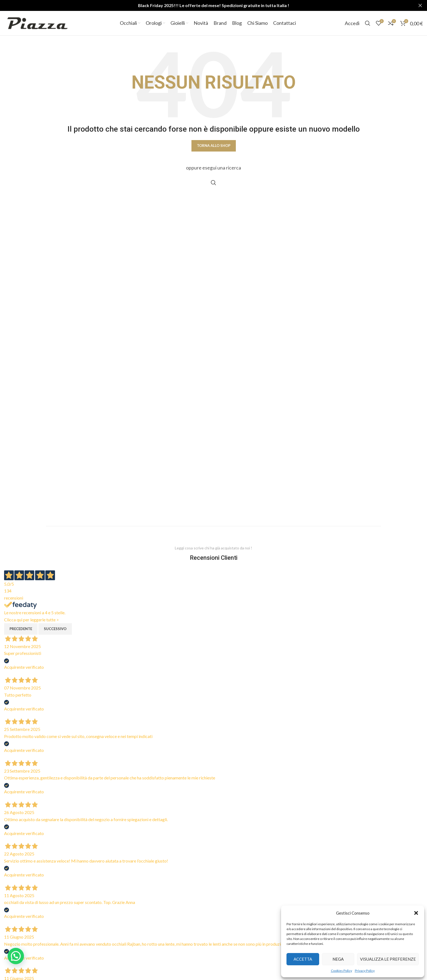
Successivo (55, 629)
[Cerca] (368, 23)
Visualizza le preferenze (388, 959)
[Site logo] (37, 22)
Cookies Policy (341, 971)
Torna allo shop (214, 146)
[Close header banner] (420, 5)
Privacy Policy (365, 971)
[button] (416, 913)
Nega (338, 959)
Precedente (21, 629)
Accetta (303, 959)
